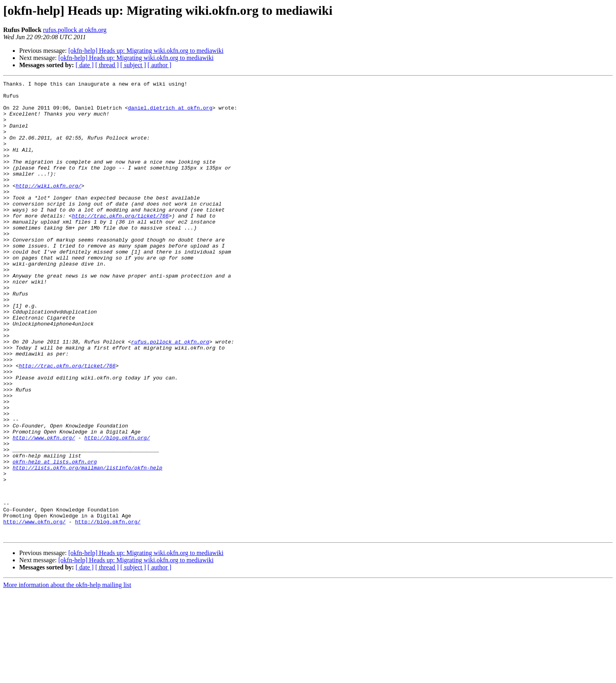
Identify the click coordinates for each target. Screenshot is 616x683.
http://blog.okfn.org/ (117, 509)
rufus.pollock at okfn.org (75, 30)
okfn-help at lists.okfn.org (55, 538)
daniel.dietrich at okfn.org (170, 114)
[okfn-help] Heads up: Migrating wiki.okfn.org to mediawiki (146, 51)
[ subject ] (133, 65)
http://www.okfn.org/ (44, 509)
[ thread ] (107, 65)
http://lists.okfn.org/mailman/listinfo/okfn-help (87, 545)
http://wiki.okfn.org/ (48, 207)
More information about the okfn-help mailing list (67, 676)
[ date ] (85, 65)
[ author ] (160, 65)
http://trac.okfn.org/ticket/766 (120, 243)
